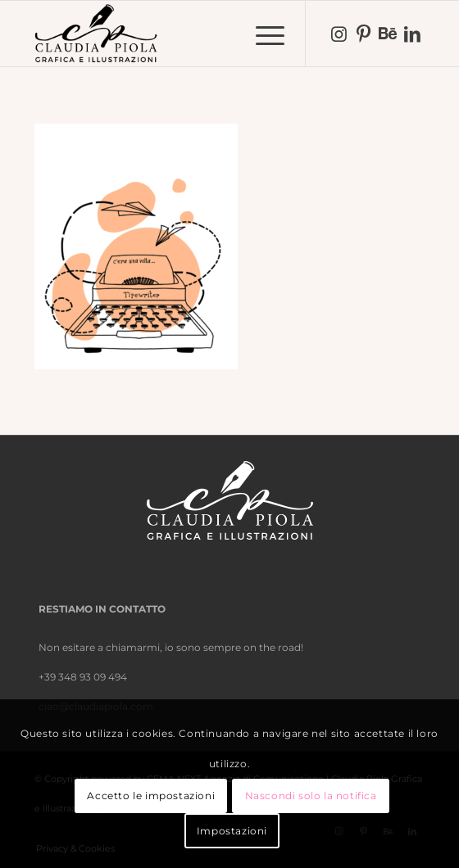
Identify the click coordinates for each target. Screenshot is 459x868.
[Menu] (262, 34)
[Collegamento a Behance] (388, 34)
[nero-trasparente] (191, 34)
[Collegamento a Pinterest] (363, 34)
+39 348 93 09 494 (83, 677)
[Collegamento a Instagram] (339, 34)
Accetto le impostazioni (151, 796)
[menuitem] (262, 34)
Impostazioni (232, 831)
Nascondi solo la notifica (311, 796)
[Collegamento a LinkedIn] (412, 34)
